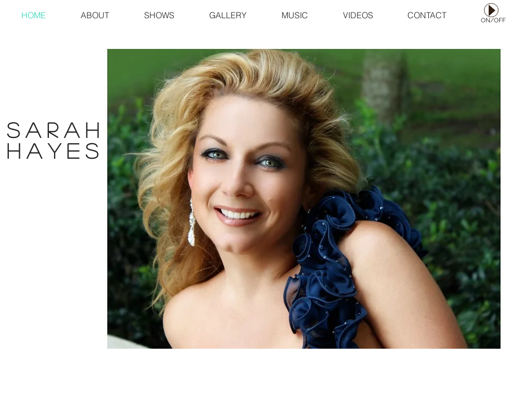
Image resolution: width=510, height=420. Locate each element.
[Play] (491, 10)
